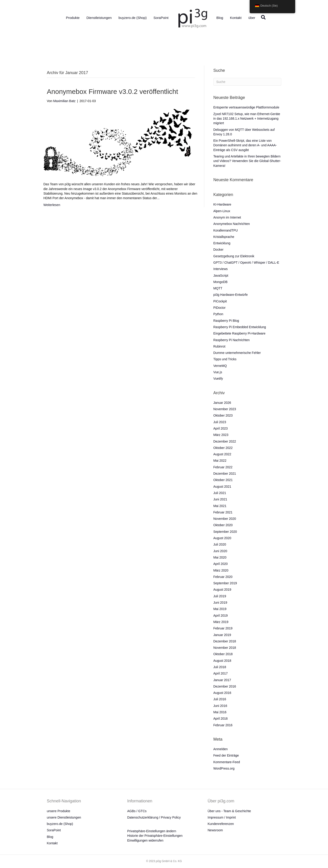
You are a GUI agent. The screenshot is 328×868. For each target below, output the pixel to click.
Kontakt (236, 18)
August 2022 (222, 454)
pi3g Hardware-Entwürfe (231, 295)
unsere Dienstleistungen (64, 817)
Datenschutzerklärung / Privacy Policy (154, 817)
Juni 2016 (220, 706)
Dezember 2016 (225, 686)
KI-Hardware (222, 204)
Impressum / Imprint (222, 817)
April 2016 (221, 719)
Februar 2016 (223, 725)
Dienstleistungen (99, 18)
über (252, 18)
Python (218, 314)
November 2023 (225, 409)
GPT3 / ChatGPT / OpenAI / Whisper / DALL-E (246, 263)
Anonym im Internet (227, 217)
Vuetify (218, 379)
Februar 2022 (223, 467)
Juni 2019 (220, 603)
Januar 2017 (222, 680)
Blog (220, 18)
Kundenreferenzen (221, 824)
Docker (218, 250)
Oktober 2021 (223, 480)
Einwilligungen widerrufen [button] (145, 840)
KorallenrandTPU (226, 230)
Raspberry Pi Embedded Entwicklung (240, 327)
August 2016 (222, 693)
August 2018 (222, 661)
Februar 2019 (223, 628)
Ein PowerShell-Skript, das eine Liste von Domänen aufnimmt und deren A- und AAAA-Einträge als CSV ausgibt (245, 145)
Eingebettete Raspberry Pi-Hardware (240, 333)
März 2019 (221, 622)
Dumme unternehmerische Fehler (237, 353)
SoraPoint (161, 18)
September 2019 (225, 583)
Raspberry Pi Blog (226, 321)
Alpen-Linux (222, 211)
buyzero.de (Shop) (132, 18)
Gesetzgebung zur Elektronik (234, 256)
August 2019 (222, 590)
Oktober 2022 (223, 448)
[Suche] (262, 17)
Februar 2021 (223, 512)
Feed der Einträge (226, 755)
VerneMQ (220, 366)
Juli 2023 (220, 422)
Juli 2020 (220, 544)
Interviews (221, 269)
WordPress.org (224, 768)
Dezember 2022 (225, 441)
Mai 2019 (220, 609)
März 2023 (221, 435)
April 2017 (221, 673)
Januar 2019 (222, 635)
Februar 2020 (223, 577)
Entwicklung (222, 243)
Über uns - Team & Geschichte (229, 811)
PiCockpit (220, 301)
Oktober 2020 (223, 525)
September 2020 (225, 532)
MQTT (218, 288)
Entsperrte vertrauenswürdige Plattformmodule (246, 107)
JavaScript (221, 276)
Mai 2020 (220, 557)
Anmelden (221, 749)
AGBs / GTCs (137, 811)
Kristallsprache (224, 237)
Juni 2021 (220, 499)
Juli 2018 (220, 667)
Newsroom (215, 830)
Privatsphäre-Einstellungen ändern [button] (152, 831)
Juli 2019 (220, 596)
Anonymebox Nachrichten (232, 224)
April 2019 (221, 616)
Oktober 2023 (223, 415)
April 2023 (221, 428)
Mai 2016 (220, 712)
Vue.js (218, 372)
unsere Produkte (59, 811)
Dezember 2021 (225, 474)
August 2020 (222, 538)
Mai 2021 (220, 506)
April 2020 (221, 564)
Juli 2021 (220, 493)
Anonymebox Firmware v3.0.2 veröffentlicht (113, 91)
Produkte (73, 18)
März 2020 (221, 570)
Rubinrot (219, 346)
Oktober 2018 (223, 654)
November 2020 (225, 519)
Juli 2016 (220, 699)
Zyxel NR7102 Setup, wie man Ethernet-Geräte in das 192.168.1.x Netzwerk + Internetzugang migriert (247, 119)
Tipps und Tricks (225, 359)
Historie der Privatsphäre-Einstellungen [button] (155, 836)
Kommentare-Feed (227, 762)
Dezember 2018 (225, 641)
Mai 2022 (220, 461)
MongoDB (220, 282)
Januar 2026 (222, 403)
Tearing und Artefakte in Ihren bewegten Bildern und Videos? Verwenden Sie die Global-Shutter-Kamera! (247, 161)
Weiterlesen (52, 205)
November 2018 (225, 648)
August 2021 (222, 487)
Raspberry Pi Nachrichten (232, 340)
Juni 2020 (220, 551)
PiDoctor (220, 308)
